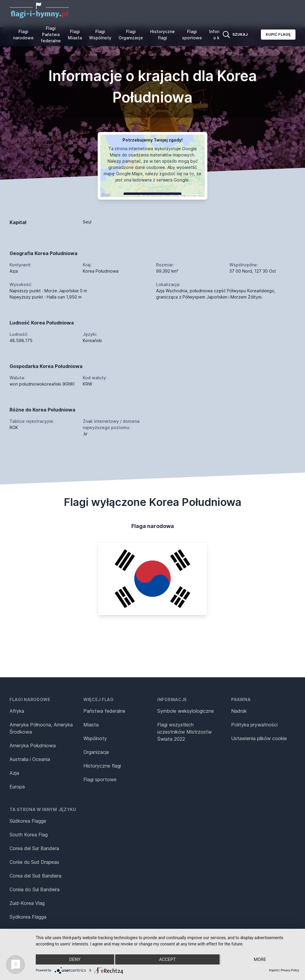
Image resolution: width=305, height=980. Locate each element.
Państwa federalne (104, 711)
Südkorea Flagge (28, 821)
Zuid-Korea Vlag (27, 903)
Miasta (91, 725)
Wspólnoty (95, 738)
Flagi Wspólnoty (100, 35)
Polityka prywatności (254, 725)
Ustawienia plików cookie (259, 738)
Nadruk (239, 711)
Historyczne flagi (162, 35)
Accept (167, 959)
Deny (75, 959)
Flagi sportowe (192, 35)
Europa (17, 787)
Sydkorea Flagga (28, 917)
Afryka (17, 711)
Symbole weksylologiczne (186, 711)
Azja (14, 773)
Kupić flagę (278, 34)
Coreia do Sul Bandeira (35, 889)
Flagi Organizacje (131, 35)
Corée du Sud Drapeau (34, 862)
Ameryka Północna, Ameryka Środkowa (41, 728)
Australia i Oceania (30, 759)
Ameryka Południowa (33, 746)
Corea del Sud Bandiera (35, 876)
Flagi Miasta (75, 35)
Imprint (274, 970)
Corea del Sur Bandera (34, 848)
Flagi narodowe (23, 35)
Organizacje (96, 752)
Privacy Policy (290, 970)
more (260, 959)
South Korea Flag (29, 835)
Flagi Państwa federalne (51, 34)
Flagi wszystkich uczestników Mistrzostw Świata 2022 (185, 732)
